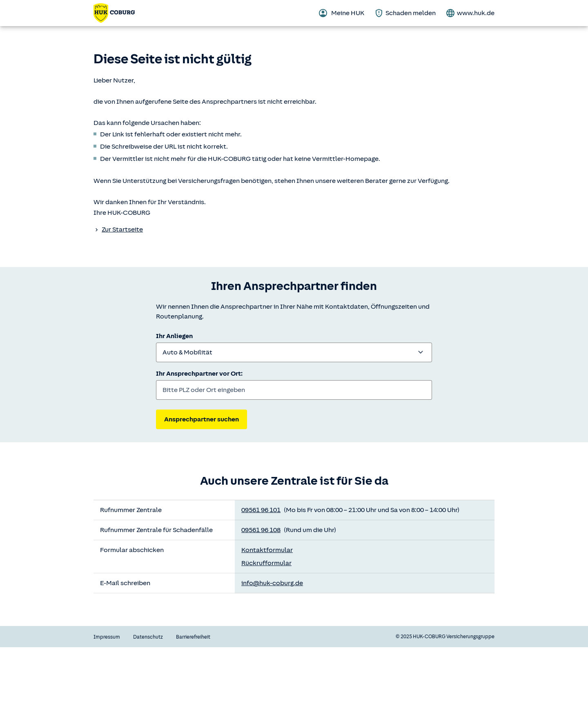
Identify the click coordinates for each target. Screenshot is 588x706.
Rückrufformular (266, 563)
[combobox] (294, 352)
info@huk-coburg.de (272, 583)
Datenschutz (148, 637)
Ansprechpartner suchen (202, 419)
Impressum (107, 637)
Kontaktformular (267, 550)
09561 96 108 (261, 530)
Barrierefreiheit (193, 637)
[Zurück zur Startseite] (114, 13)
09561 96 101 (261, 510)
